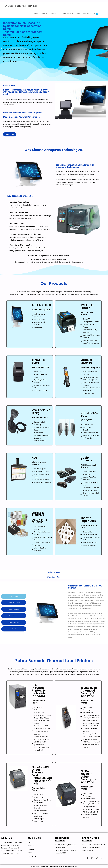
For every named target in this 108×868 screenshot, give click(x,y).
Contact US (32, 856)
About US (31, 846)
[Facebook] (88, 858)
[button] (1, 48)
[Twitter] (97, 858)
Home (30, 842)
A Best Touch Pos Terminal (21, 6)
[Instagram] (92, 858)
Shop (30, 853)
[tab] (14, 596)
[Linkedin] (101, 858)
